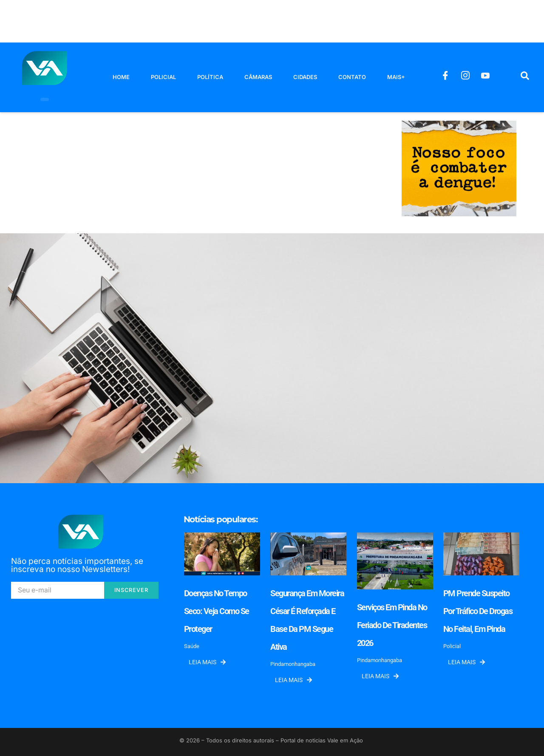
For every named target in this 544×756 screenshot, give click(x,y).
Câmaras (258, 77)
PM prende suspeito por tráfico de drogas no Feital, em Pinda (478, 611)
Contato (352, 77)
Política (210, 77)
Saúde (192, 646)
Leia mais (207, 662)
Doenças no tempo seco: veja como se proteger (217, 611)
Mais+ (396, 77)
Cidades (305, 77)
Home (121, 77)
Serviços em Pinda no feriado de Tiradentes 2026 (392, 625)
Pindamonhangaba (293, 664)
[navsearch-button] (525, 77)
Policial (163, 77)
